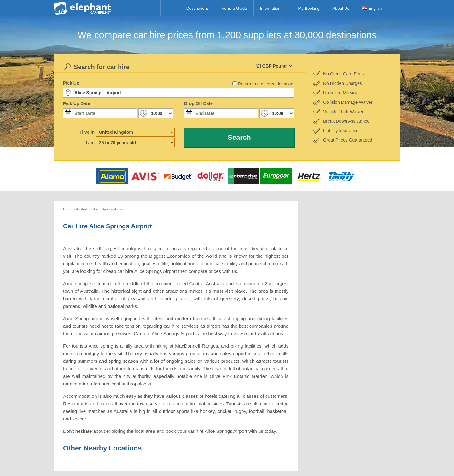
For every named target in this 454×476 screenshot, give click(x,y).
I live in (87, 132)
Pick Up (71, 83)
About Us (341, 8)
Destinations (198, 8)
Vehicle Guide (234, 8)
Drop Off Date (198, 103)
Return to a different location (265, 84)
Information (270, 8)
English (372, 8)
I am (90, 143)
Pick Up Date (77, 103)
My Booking (309, 8)
